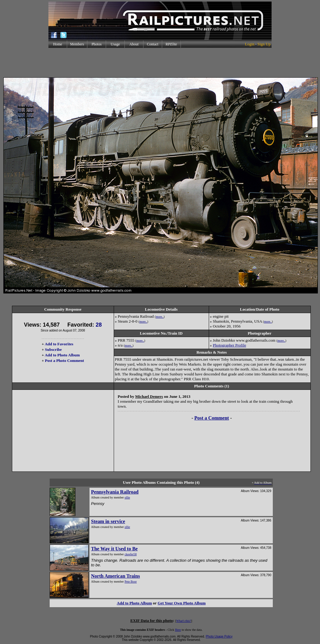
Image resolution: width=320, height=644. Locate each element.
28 (99, 325)
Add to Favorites (59, 344)
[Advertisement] (160, 63)
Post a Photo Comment (65, 361)
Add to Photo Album (62, 355)
